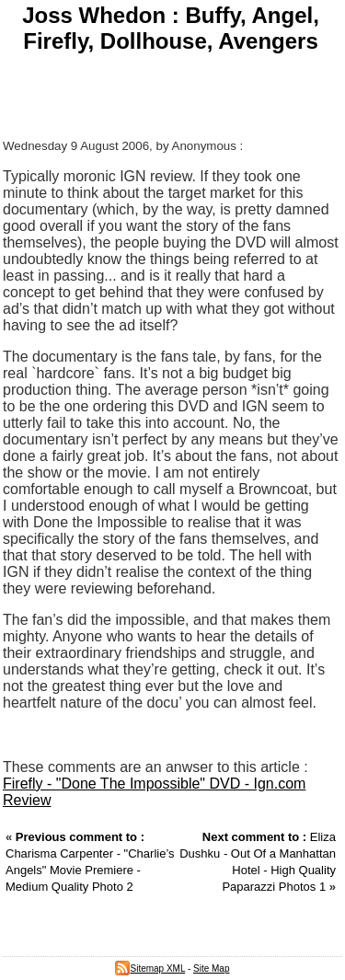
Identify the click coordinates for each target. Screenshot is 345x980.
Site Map (211, 968)
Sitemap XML (150, 968)
